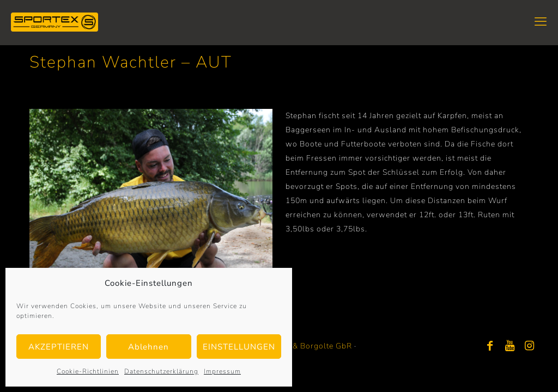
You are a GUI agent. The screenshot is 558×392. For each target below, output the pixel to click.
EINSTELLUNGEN (239, 347)
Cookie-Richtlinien (88, 371)
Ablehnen (148, 347)
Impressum (222, 371)
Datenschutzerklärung (161, 371)
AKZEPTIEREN (59, 347)
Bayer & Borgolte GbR (310, 346)
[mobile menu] (541, 22)
